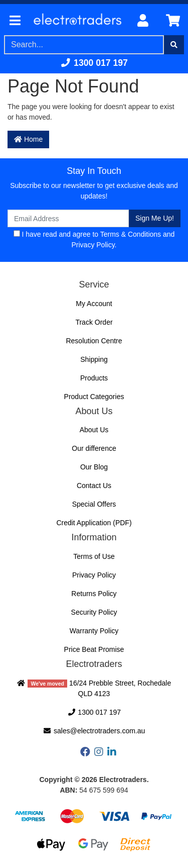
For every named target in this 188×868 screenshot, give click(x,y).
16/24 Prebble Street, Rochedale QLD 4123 (94, 688)
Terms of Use (94, 556)
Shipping (94, 359)
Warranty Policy (94, 631)
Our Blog (94, 467)
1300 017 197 (94, 63)
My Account (94, 304)
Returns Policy (94, 594)
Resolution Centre (94, 341)
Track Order (94, 322)
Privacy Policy (93, 245)
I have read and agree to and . (94, 239)
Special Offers (94, 504)
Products (94, 378)
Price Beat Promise (94, 649)
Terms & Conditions (131, 234)
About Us (94, 430)
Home (28, 139)
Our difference (94, 448)
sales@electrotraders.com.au (94, 731)
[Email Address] (68, 218)
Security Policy (94, 612)
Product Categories (94, 397)
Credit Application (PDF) (94, 523)
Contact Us (94, 486)
